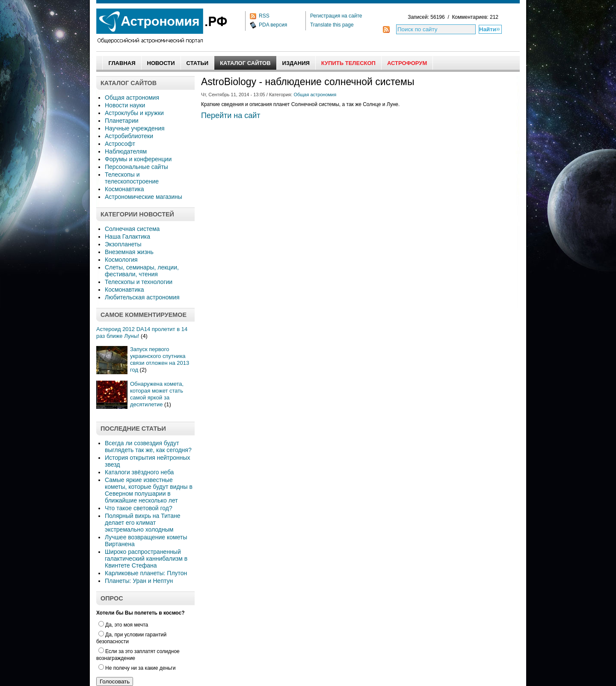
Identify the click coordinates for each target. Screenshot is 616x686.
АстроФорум (407, 63)
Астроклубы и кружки (134, 113)
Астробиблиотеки (129, 136)
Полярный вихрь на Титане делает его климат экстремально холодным (143, 523)
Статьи (198, 63)
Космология (121, 260)
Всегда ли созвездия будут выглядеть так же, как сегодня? (148, 446)
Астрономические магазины (144, 197)
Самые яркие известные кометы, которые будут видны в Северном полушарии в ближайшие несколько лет (149, 490)
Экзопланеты (123, 244)
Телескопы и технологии (139, 282)
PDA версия (273, 25)
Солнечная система (132, 229)
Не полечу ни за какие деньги (137, 668)
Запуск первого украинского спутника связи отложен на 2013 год (160, 359)
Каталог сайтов (245, 63)
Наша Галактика (127, 237)
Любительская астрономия (142, 297)
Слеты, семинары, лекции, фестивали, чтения (142, 271)
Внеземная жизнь (129, 252)
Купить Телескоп (348, 63)
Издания (296, 63)
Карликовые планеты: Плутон (146, 573)
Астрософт (120, 144)
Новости (161, 63)
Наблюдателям (126, 151)
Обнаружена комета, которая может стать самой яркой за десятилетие (157, 394)
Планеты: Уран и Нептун (139, 581)
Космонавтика (124, 189)
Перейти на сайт (231, 115)
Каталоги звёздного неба (139, 472)
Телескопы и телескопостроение (132, 178)
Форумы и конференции (138, 159)
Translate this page (332, 25)
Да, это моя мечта (123, 625)
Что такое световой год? (139, 508)
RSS (264, 16)
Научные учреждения (135, 128)
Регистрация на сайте (336, 16)
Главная (122, 63)
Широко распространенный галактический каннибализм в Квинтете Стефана (146, 559)
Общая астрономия (132, 98)
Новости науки (125, 105)
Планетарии (122, 121)
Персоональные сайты (136, 167)
